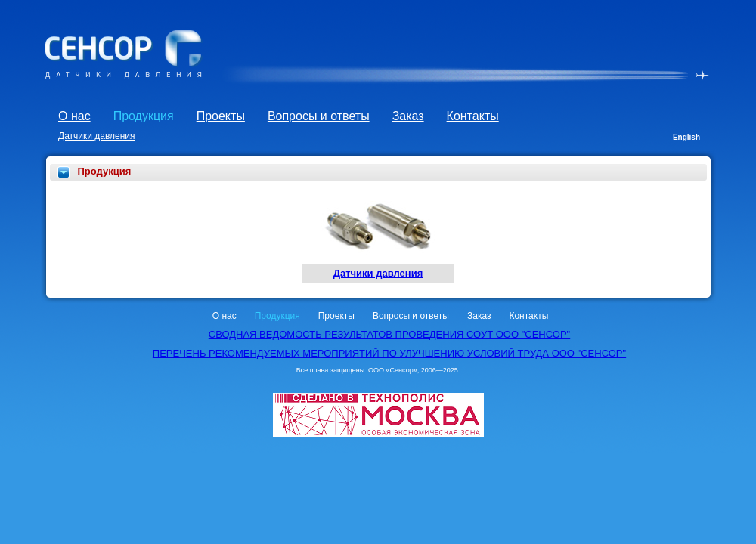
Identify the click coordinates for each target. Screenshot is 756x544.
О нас (74, 116)
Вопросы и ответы (319, 116)
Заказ (408, 116)
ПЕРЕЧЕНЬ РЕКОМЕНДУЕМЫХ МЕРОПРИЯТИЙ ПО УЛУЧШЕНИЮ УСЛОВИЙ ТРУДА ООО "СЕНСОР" (389, 353)
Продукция (144, 116)
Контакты (473, 116)
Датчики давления (97, 136)
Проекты (221, 116)
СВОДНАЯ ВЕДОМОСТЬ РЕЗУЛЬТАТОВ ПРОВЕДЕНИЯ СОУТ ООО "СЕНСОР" (389, 334)
